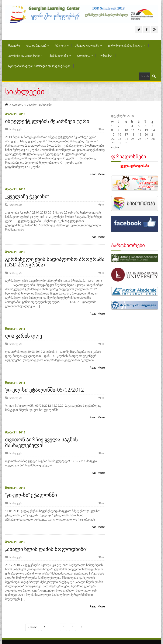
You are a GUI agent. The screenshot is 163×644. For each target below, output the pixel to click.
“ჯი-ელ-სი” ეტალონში (31, 495)
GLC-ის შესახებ (38, 45)
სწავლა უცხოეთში (88, 45)
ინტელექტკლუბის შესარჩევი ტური (47, 121)
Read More (97, 174)
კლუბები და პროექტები (26, 56)
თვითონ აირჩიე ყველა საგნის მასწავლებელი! (41, 442)
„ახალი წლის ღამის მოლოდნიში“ (46, 549)
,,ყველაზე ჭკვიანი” (27, 196)
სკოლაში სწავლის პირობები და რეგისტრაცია (39, 66)
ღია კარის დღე (24, 336)
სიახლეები (16, 129)
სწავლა (62, 45)
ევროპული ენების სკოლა (127, 45)
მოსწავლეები (60, 56)
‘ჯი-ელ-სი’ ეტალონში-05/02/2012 (45, 390)
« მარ (115, 147)
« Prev (32, 627)
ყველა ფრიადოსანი (135, 166)
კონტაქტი (106, 56)
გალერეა (85, 56)
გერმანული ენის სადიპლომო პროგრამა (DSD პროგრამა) (55, 262)
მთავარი (14, 45)
